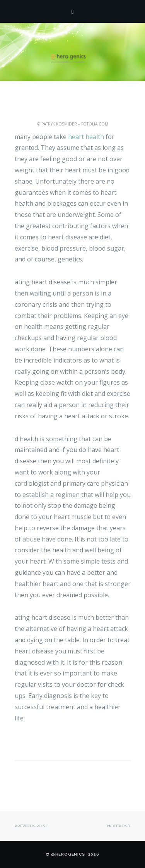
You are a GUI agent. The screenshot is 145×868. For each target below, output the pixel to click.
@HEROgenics (68, 854)
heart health (86, 137)
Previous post (32, 826)
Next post (119, 826)
